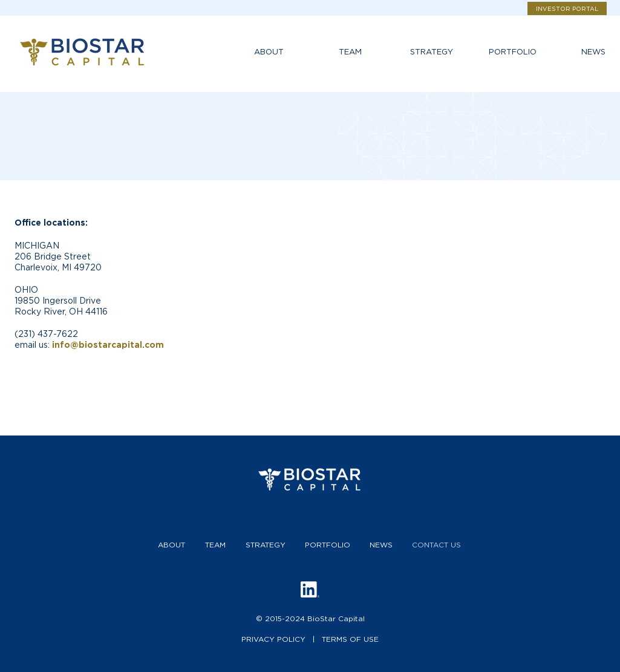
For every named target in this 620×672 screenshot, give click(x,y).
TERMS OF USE (350, 639)
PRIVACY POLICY (273, 639)
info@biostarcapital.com (108, 345)
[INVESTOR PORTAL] (567, 8)
